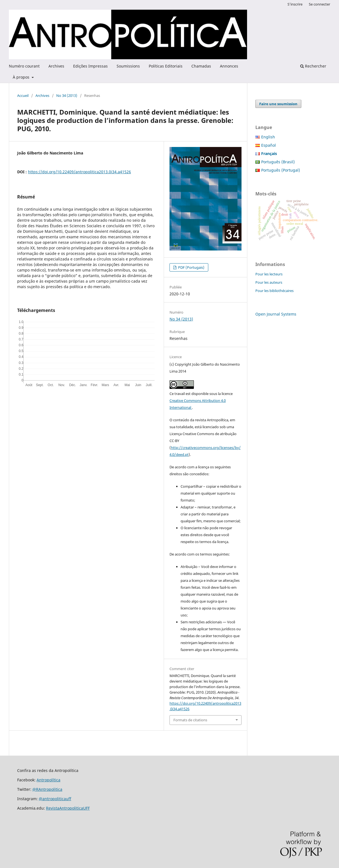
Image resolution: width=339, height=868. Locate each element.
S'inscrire (295, 4)
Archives (56, 66)
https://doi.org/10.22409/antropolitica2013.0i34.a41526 (79, 172)
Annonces (229, 66)
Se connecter (319, 4)
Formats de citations (190, 720)
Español (269, 145)
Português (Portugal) (281, 170)
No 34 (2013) (67, 95)
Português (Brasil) (278, 162)
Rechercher (313, 66)
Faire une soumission (278, 104)
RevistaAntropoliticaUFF (68, 808)
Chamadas (201, 66)
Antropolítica (48, 780)
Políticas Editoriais (166, 66)
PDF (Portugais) (191, 267)
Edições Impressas (90, 66)
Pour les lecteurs (269, 274)
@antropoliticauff (55, 799)
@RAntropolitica (47, 789)
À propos (22, 77)
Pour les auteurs (269, 282)
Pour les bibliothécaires (274, 291)
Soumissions (128, 66)
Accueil (23, 95)
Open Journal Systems (276, 314)
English (268, 137)
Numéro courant (24, 66)
